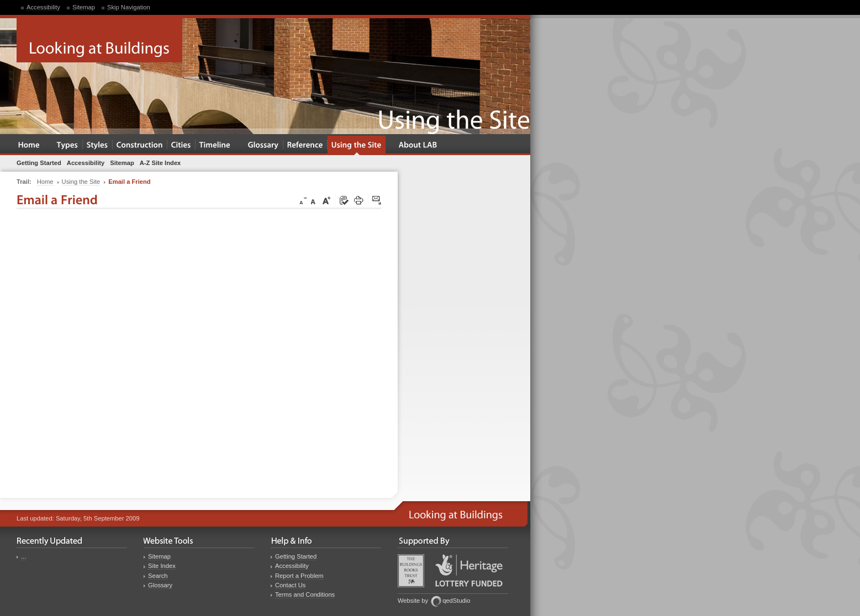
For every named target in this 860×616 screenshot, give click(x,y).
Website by (413, 601)
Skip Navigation (129, 7)
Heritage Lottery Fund (469, 570)
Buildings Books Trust (411, 571)
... (23, 556)
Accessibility (43, 7)
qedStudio (456, 601)
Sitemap (84, 7)
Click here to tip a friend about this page (377, 201)
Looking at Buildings (99, 40)
